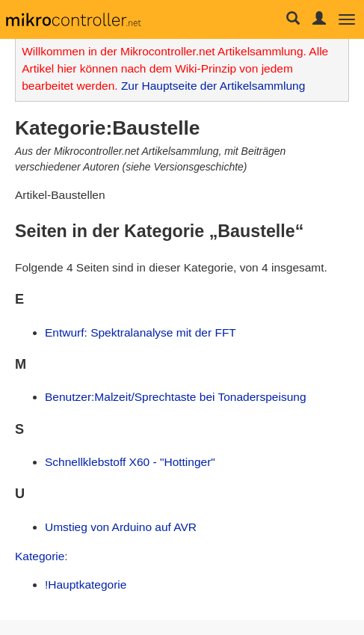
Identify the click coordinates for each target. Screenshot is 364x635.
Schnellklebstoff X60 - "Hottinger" (130, 462)
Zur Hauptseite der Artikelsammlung (213, 86)
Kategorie (40, 556)
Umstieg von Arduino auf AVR (121, 527)
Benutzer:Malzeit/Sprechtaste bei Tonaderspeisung (176, 397)
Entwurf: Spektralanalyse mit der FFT (141, 332)
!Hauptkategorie (86, 585)
